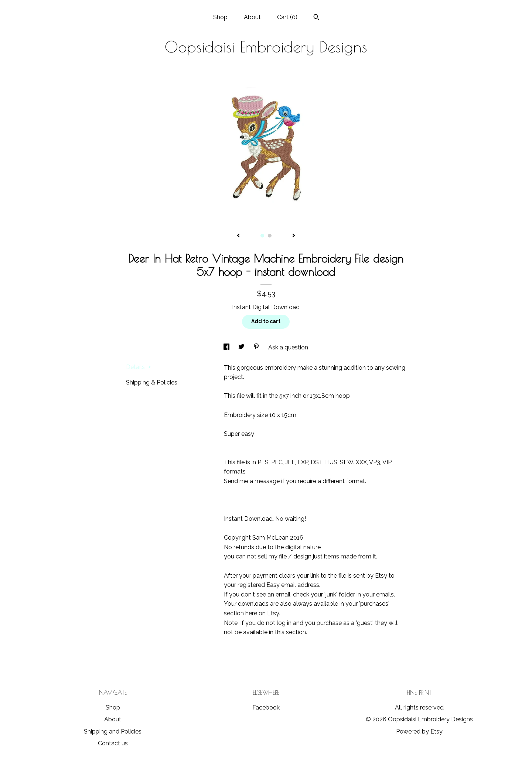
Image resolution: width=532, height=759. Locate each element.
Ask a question (288, 347)
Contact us (113, 743)
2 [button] (270, 236)
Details (139, 367)
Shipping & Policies (152, 382)
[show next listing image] (294, 236)
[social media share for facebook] (227, 347)
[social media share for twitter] (242, 347)
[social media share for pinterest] (257, 347)
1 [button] (262, 236)
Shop (220, 17)
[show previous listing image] (238, 236)
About (252, 17)
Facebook (266, 707)
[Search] (316, 18)
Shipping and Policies (113, 731)
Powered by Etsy (419, 731)
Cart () (287, 17)
